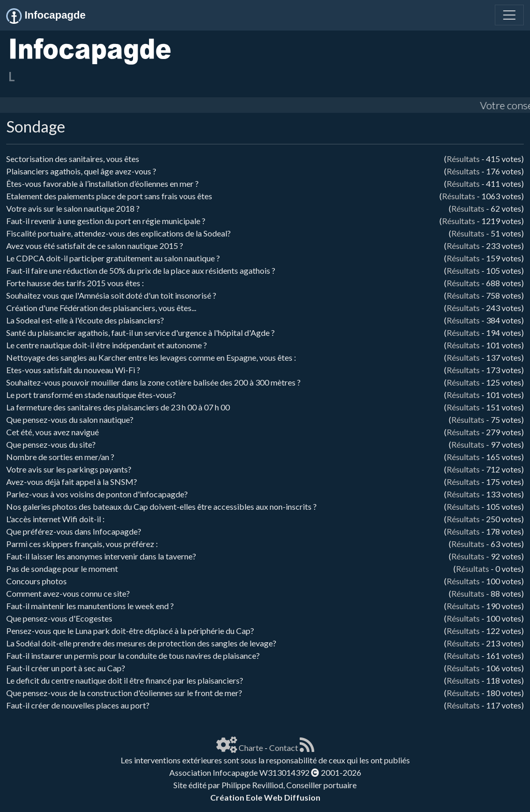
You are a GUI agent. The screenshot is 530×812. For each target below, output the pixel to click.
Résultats (463, 159)
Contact (284, 748)
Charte (251, 748)
